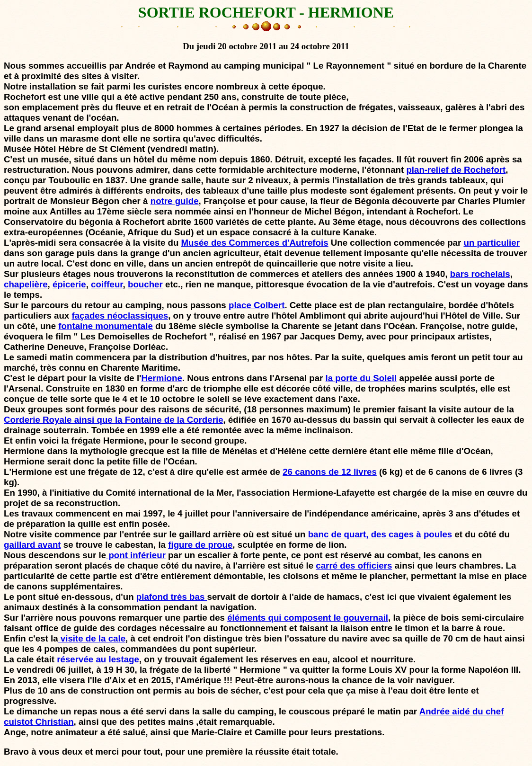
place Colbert (257, 305)
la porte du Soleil (361, 378)
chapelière (26, 284)
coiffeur (107, 284)
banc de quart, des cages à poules (380, 534)
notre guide (175, 201)
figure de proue (200, 545)
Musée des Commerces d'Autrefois (255, 243)
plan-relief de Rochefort (456, 170)
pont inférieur (136, 555)
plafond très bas (172, 597)
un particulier (491, 243)
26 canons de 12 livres (330, 472)
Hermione (162, 378)
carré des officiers (354, 566)
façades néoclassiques (120, 316)
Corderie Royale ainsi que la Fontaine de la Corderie (114, 420)
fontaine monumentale (106, 326)
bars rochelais (480, 274)
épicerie (69, 284)
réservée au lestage (98, 659)
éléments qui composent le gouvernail (308, 618)
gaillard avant (32, 545)
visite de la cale (92, 638)
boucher (145, 284)
